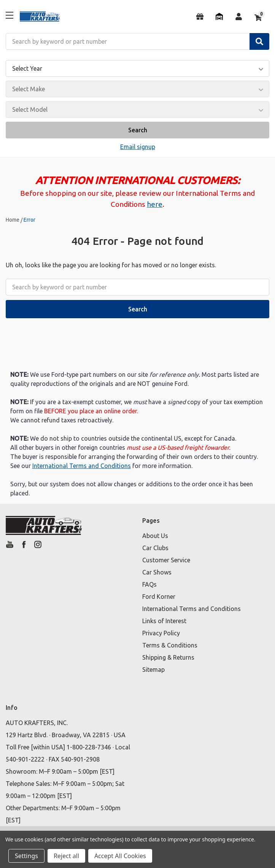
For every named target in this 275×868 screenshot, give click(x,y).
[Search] (259, 41)
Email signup (138, 147)
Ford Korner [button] (159, 597)
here (155, 204)
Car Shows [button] (157, 572)
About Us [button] (155, 536)
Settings (26, 856)
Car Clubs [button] (155, 548)
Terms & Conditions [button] (170, 645)
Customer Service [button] (166, 560)
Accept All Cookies (120, 856)
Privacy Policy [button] (161, 633)
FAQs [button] (149, 584)
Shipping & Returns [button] (168, 657)
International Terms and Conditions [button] (192, 609)
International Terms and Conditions (82, 466)
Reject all (66, 856)
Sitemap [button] (153, 670)
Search (138, 130)
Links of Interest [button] (164, 621)
